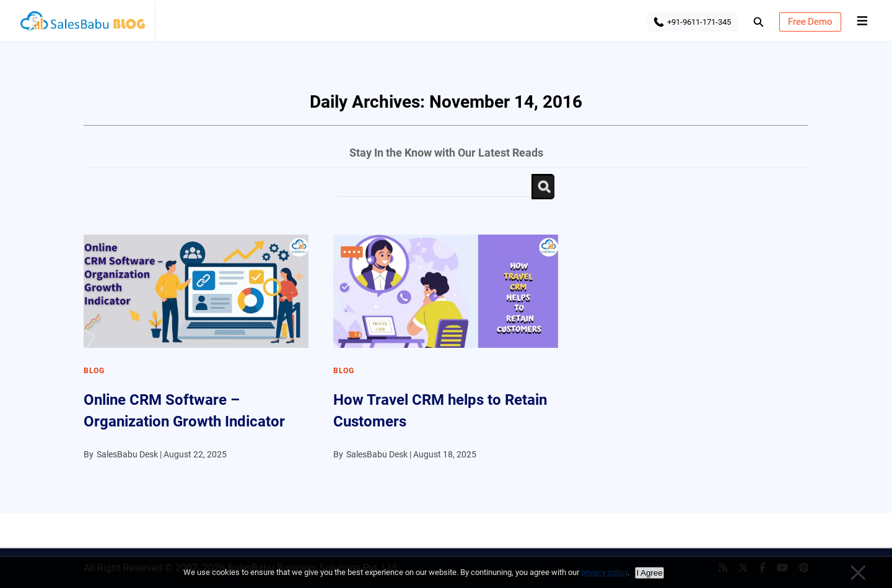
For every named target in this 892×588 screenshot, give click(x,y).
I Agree (649, 573)
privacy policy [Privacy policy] (604, 572)
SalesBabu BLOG (82, 25)
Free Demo (810, 22)
